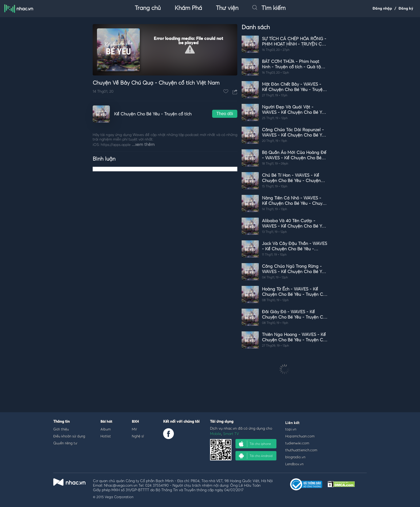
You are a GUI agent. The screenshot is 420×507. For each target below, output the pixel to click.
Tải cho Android (256, 456)
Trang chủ (148, 8)
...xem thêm (143, 145)
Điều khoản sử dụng (69, 436)
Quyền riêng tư (65, 443)
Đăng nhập (382, 9)
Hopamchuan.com (300, 436)
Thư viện (227, 8)
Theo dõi (225, 114)
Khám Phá (188, 8)
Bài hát (106, 422)
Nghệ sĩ (138, 436)
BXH (135, 422)
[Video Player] (165, 50)
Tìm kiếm (269, 8)
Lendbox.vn (294, 464)
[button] (190, 49)
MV (134, 429)
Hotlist (106, 436)
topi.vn (291, 429)
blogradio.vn (295, 457)
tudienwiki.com (297, 443)
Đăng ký (406, 9)
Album (106, 429)
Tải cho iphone (255, 444)
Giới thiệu (61, 429)
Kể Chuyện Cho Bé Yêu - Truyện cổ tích (153, 114)
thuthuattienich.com (301, 450)
